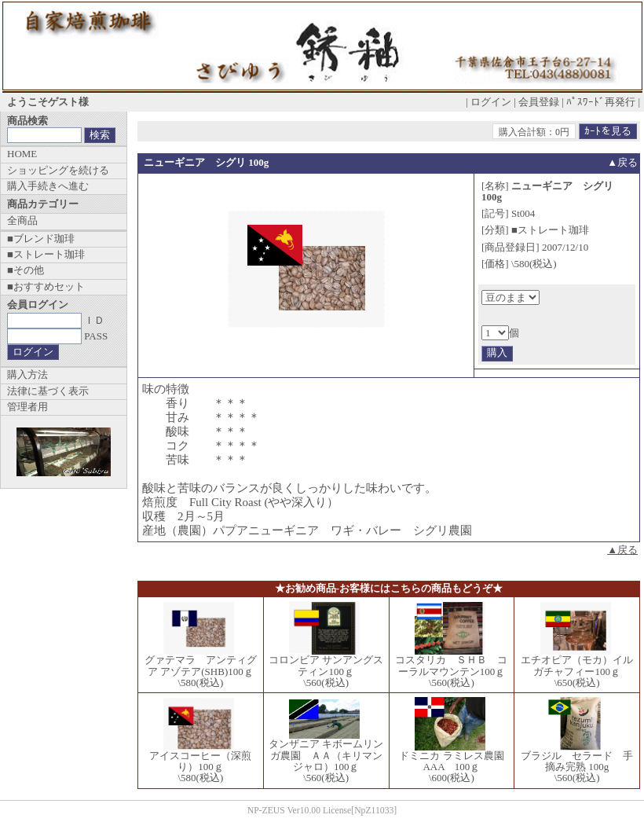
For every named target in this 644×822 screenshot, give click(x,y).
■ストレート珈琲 (46, 254)
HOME (22, 154)
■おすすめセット (46, 286)
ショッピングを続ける (58, 170)
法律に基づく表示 (48, 391)
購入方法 (27, 374)
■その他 (26, 270)
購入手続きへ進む (48, 186)
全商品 (22, 220)
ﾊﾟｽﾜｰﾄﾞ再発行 (601, 102)
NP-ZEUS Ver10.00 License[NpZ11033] (322, 811)
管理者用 (27, 407)
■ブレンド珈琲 (41, 239)
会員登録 (539, 102)
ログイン (491, 102)
